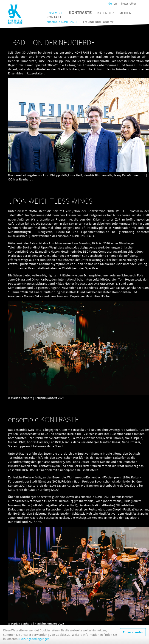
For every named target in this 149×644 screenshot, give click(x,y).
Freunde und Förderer (98, 22)
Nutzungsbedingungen (34, 641)
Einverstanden (133, 635)
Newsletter (129, 3)
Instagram (145, 4)
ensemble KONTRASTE (62, 22)
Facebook (140, 4)
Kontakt (54, 17)
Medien (125, 13)
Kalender (105, 13)
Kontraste (80, 13)
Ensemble (55, 13)
